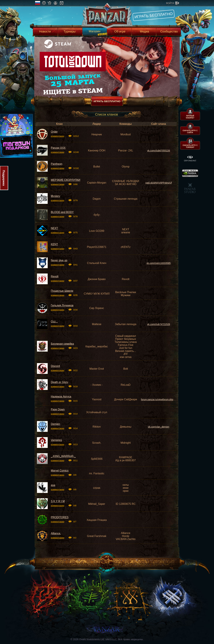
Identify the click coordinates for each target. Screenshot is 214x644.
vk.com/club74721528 (158, 324)
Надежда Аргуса (61, 397)
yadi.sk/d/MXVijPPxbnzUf (159, 183)
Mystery (56, 196)
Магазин (95, 31)
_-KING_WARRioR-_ (63, 456)
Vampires (56, 440)
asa (53, 485)
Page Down (58, 409)
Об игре (120, 31)
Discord (55, 366)
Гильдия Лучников (62, 305)
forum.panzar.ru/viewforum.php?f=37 (160, 399)
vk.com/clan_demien (159, 427)
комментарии (58, 136)
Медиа (144, 31)
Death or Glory (60, 382)
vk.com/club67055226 (158, 151)
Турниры (70, 31)
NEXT (54, 228)
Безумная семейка (62, 344)
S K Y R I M (58, 501)
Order (54, 132)
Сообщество (169, 31)
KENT (54, 244)
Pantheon (57, 164)
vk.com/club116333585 (158, 263)
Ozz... (54, 321)
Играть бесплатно (154, 15)
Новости (45, 31)
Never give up (59, 260)
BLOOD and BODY (62, 212)
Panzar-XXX (58, 148)
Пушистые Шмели (62, 291)
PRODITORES (60, 517)
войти (170, 3)
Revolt (55, 276)
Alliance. (56, 533)
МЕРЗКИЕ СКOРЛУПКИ (66, 180)
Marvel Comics (60, 471)
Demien (55, 424)
